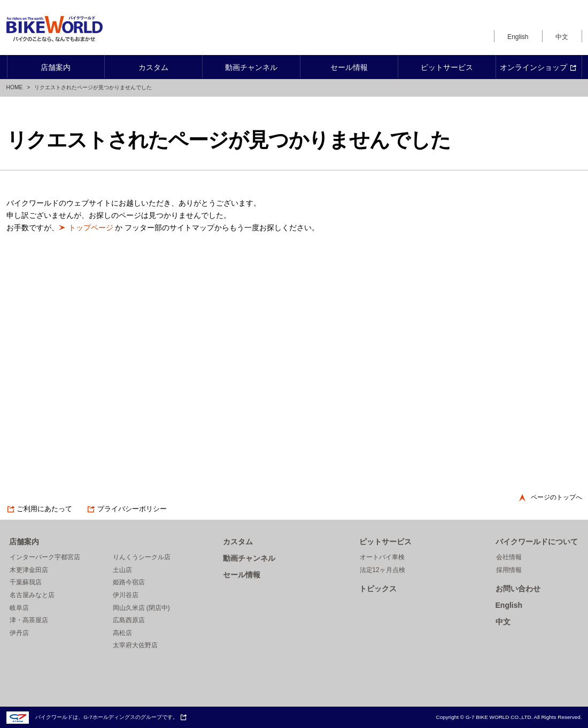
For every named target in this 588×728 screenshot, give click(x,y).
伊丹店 (19, 633)
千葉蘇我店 (26, 582)
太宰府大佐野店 (135, 645)
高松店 (122, 633)
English (518, 37)
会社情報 (509, 557)
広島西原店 (129, 620)
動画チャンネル (249, 558)
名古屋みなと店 (32, 595)
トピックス (378, 589)
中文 (562, 37)
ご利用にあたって (40, 509)
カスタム (238, 542)
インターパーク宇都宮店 (45, 557)
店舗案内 (24, 542)
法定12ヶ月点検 (382, 570)
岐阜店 (19, 608)
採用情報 (509, 570)
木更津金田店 (29, 570)
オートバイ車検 (382, 557)
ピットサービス (385, 542)
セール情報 (242, 575)
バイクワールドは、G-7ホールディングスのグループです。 (97, 717)
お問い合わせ (518, 589)
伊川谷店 (126, 595)
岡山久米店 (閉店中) (141, 608)
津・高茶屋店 (29, 620)
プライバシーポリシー (127, 509)
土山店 (122, 570)
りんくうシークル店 (142, 557)
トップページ (91, 228)
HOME (15, 87)
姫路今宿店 (129, 582)
